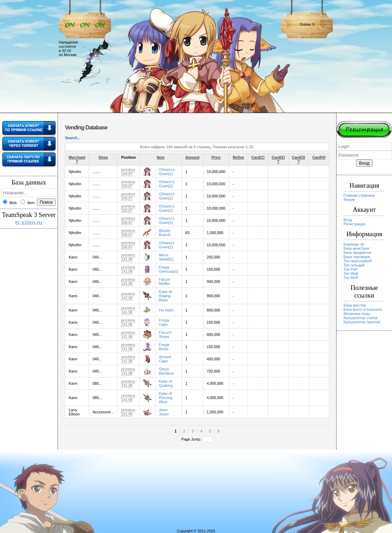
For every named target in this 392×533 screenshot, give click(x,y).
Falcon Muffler (164, 281)
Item (161, 157)
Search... (73, 138)
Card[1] (258, 157)
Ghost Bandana (166, 371)
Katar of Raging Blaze (165, 296)
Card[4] (319, 157)
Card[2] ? (278, 159)
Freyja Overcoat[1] (168, 269)
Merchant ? (77, 159)
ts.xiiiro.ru (29, 222)
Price (216, 157)
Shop (103, 157)
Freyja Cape (164, 322)
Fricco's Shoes (165, 335)
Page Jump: (197, 439)
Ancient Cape (165, 359)
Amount (193, 157)
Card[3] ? (298, 159)
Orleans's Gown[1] (167, 172)
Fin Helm (166, 310)
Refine (238, 157)
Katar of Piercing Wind (165, 398)
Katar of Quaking (166, 383)
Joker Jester (164, 412)
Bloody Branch (165, 233)
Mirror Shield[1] (166, 257)
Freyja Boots (164, 347)
